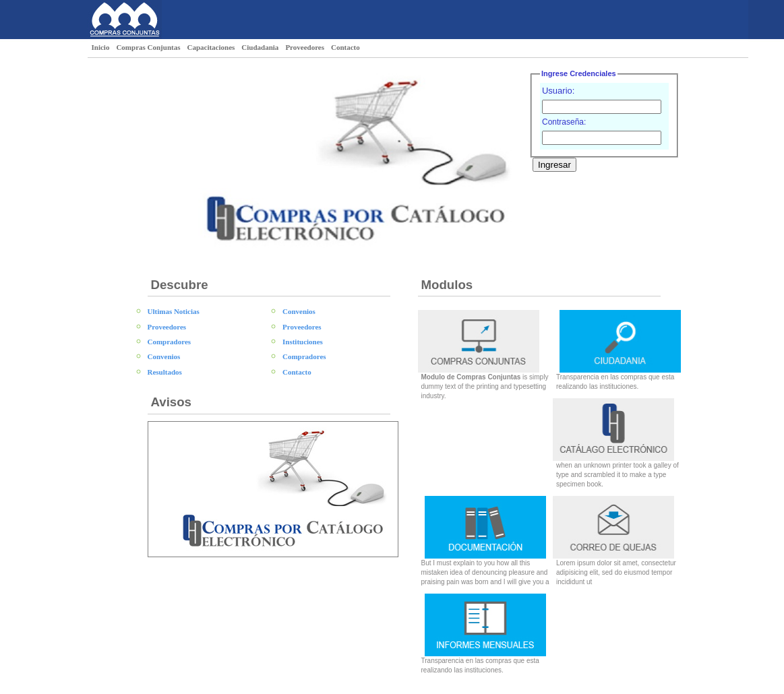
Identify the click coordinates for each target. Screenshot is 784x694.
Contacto (345, 47)
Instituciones (303, 342)
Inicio (101, 47)
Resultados (165, 372)
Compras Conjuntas (148, 47)
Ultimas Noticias (174, 311)
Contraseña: (564, 122)
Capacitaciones (211, 47)
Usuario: (558, 91)
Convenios (164, 356)
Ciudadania (260, 47)
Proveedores (305, 47)
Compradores (170, 342)
